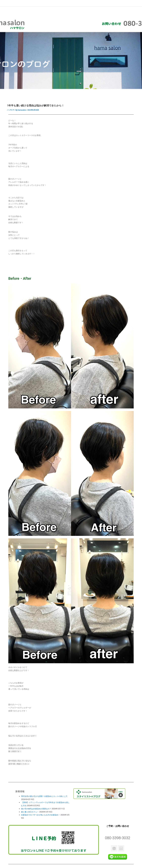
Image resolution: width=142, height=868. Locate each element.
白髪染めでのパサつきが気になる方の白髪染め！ (42, 815)
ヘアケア (11, 110)
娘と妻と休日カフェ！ (31, 812)
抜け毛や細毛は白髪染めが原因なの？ (37, 809)
